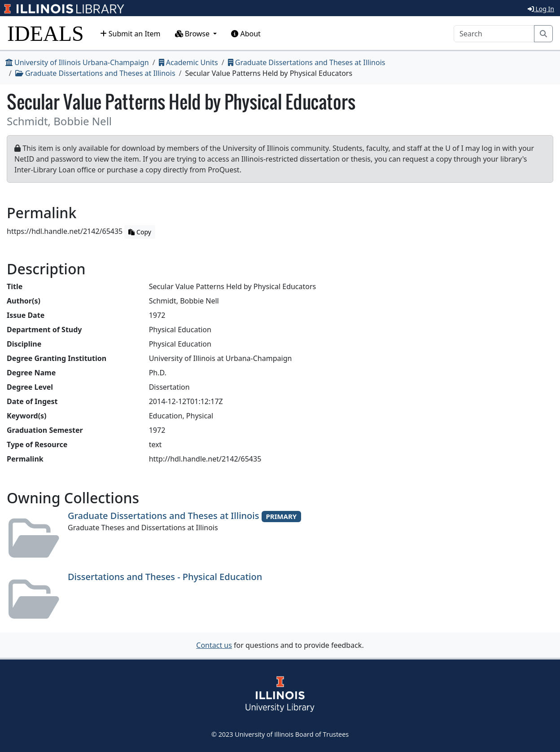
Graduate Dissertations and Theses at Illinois (307, 62)
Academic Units (188, 62)
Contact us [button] (214, 645)
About (246, 34)
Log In (541, 9)
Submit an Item (130, 34)
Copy (140, 232)
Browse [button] (193, 34)
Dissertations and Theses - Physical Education (165, 577)
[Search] (494, 34)
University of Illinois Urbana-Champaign (77, 62)
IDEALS (46, 33)
